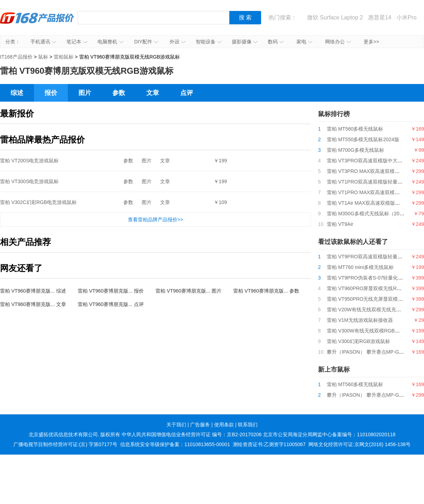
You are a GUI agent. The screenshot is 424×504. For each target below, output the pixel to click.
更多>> (371, 42)
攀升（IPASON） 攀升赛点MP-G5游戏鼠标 (374, 352)
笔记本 (77, 42)
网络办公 (338, 42)
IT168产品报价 (37, 23)
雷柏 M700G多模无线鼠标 (355, 150)
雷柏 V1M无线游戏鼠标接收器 (360, 320)
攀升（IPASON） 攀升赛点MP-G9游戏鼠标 (374, 395)
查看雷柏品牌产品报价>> (155, 220)
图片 (85, 93)
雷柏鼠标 (64, 57)
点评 (187, 93)
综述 (17, 93)
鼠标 (43, 57)
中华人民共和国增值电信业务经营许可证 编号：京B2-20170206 (192, 434)
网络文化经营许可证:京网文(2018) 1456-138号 (360, 444)
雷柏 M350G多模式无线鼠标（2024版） (371, 214)
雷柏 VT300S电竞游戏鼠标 (29, 181)
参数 (119, 93)
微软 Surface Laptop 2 (335, 17)
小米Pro (407, 17)
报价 (51, 93)
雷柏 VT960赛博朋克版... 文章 (33, 304)
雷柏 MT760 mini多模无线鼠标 (360, 267)
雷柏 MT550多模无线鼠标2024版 (363, 139)
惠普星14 (380, 17)
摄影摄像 (245, 42)
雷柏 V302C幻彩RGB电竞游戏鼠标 (38, 202)
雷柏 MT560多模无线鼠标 (355, 129)
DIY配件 (146, 42)
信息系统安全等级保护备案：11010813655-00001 (175, 444)
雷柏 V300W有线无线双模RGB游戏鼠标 (371, 331)
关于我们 (176, 425)
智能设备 (209, 42)
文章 (153, 93)
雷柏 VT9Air (340, 224)
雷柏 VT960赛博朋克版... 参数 (266, 291)
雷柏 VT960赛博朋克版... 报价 (111, 291)
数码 (276, 42)
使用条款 (224, 425)
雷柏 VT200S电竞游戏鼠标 (29, 161)
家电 (304, 42)
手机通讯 (43, 42)
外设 (178, 42)
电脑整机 (110, 42)
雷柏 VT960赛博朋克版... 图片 (189, 291)
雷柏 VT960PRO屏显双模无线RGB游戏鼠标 (375, 288)
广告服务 (200, 425)
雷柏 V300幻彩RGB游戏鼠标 (358, 341)
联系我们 (248, 425)
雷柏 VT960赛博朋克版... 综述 (33, 291)
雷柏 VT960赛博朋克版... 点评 (111, 304)
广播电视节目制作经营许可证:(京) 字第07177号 (65, 444)
